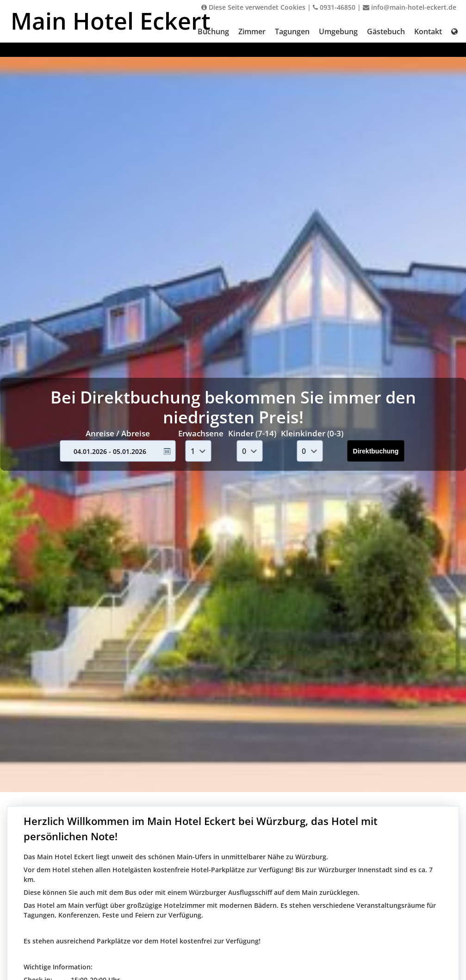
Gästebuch (386, 31)
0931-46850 (334, 7)
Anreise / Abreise (118, 433)
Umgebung (338, 31)
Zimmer (252, 31)
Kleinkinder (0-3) (312, 433)
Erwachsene (201, 433)
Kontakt (428, 31)
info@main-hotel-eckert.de (410, 7)
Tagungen (292, 31)
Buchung (213, 31)
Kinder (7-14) (252, 433)
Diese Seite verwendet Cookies (253, 7)
